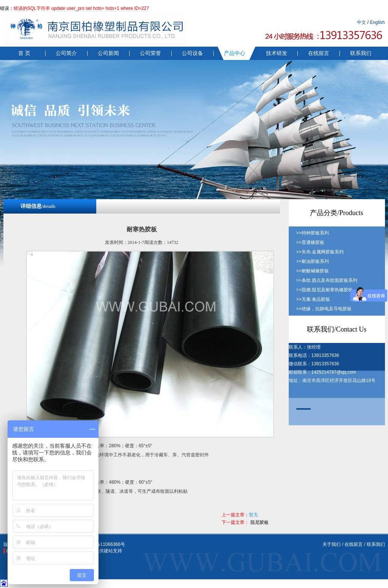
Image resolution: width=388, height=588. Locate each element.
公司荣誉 (150, 53)
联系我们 (361, 53)
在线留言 (319, 53)
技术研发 (277, 53)
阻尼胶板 (260, 522)
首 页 (24, 53)
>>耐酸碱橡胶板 (313, 271)
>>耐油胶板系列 (313, 261)
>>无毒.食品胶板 (313, 299)
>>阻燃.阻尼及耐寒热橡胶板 (325, 290)
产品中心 (235, 53)
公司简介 (66, 53)
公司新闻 (108, 53)
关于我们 (332, 544)
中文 (361, 22)
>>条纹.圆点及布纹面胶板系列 (327, 280)
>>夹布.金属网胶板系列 (320, 252)
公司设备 (192, 53)
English (377, 22)
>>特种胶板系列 (313, 233)
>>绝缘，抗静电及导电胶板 (324, 309)
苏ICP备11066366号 (104, 544)
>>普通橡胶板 (310, 242)
